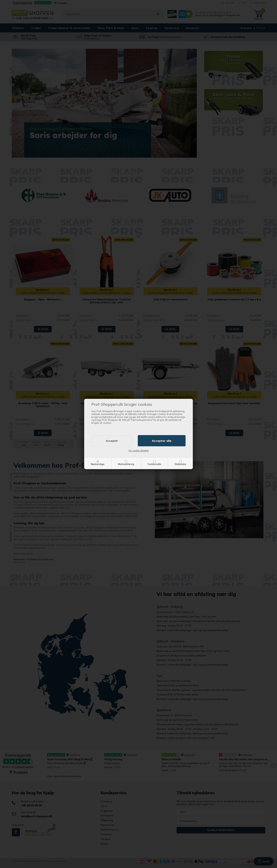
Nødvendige (98, 464)
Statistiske (180, 464)
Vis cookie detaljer (139, 450)
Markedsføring (126, 464)
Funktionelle (154, 464)
